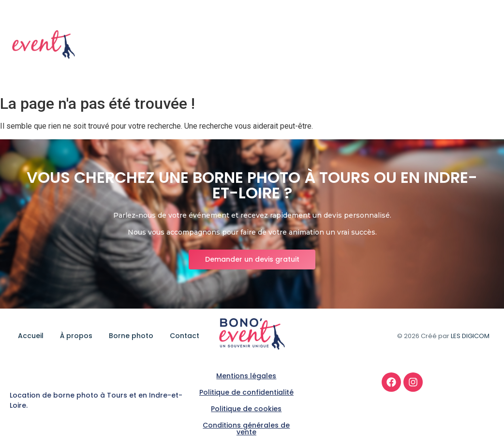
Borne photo (423, 45)
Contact (476, 45)
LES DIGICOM (470, 336)
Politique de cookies (246, 409)
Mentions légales (246, 376)
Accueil (322, 45)
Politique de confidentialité (246, 392)
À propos (368, 45)
